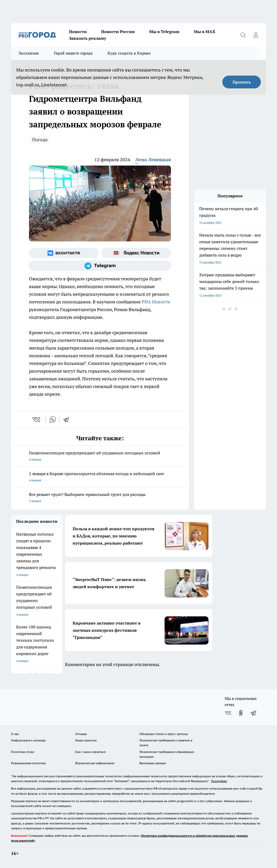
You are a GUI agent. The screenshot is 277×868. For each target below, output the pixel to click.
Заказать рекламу (88, 38)
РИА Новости (155, 302)
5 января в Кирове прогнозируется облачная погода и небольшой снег (100, 477)
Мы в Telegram (164, 32)
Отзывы (81, 734)
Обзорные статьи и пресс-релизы (164, 734)
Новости (78, 32)
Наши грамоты (86, 740)
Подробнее (219, 781)
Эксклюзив (29, 53)
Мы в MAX (205, 32)
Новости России (118, 32)
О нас (15, 734)
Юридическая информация (95, 763)
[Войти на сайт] (256, 35)
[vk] (37, 420)
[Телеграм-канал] (100, 266)
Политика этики (23, 752)
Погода (40, 140)
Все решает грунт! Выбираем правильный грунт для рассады (100, 498)
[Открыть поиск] (243, 35)
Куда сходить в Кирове (129, 53)
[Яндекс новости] (136, 253)
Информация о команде (28, 740)
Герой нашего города (73, 53)
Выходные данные (153, 763)
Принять (242, 82)
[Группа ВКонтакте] (64, 253)
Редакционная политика (28, 763)
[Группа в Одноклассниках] (241, 713)
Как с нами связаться (90, 752)
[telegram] (68, 420)
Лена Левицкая (153, 160)
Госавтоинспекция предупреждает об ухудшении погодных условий (100, 457)
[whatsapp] (53, 420)
